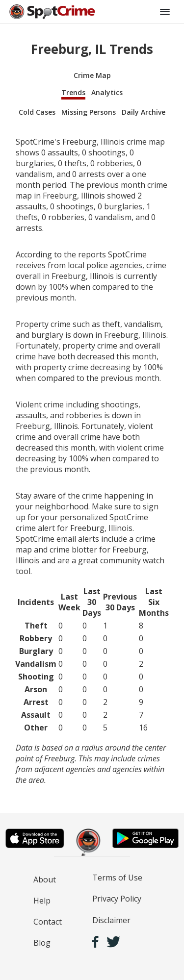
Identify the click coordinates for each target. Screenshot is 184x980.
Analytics (107, 92)
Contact (48, 922)
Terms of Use (117, 878)
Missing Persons (89, 112)
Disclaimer (111, 920)
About (45, 879)
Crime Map (92, 75)
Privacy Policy (117, 899)
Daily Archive (144, 112)
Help (42, 901)
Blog (42, 943)
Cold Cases (37, 112)
